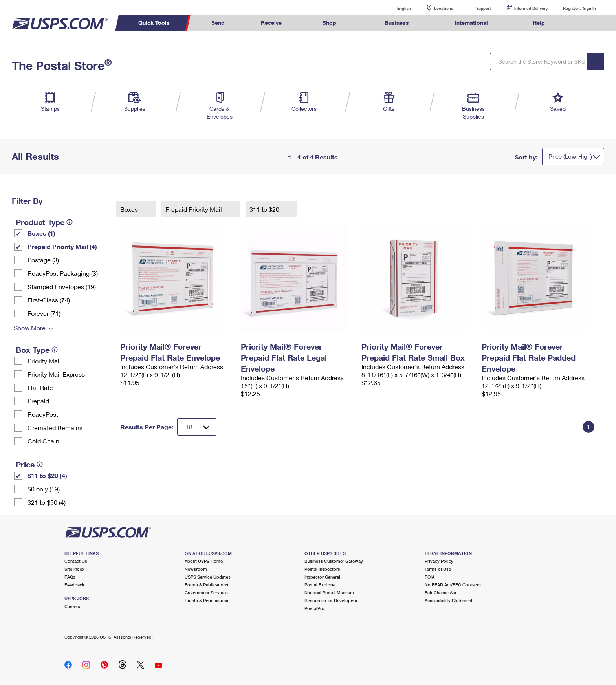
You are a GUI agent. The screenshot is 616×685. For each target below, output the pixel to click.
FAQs (70, 577)
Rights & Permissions (206, 600)
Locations (444, 8)
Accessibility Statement (449, 600)
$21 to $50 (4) (47, 502)
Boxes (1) (41, 233)
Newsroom (196, 569)
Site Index (74, 569)
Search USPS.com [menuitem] (578, 23)
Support (484, 8)
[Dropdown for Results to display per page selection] (197, 427)
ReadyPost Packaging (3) (63, 273)
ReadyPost (43, 414)
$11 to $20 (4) (47, 475)
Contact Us (76, 561)
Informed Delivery (531, 8)
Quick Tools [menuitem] (154, 23)
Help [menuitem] (539, 23)
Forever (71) (44, 313)
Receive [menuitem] (271, 23)
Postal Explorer (320, 585)
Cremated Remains (55, 428)
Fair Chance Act (441, 593)
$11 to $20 (265, 209)
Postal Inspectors (322, 569)
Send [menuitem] (218, 23)
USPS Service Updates (208, 577)
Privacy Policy (439, 561)
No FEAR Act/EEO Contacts (453, 585)
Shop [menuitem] (329, 23)
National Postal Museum (329, 593)
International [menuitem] (471, 23)
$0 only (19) (44, 489)
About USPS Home (204, 561)
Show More (30, 328)
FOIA (430, 577)
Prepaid (38, 401)
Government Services (206, 593)
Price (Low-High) (570, 156)
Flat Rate (40, 387)
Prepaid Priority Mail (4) (62, 246)
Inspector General (322, 577)
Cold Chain (43, 441)
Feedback (74, 585)
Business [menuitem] (397, 23)
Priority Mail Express (56, 374)
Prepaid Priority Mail (194, 209)
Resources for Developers (331, 600)
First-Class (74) (49, 300)
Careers (72, 606)
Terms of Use (438, 569)
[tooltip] (70, 222)
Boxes (130, 209)
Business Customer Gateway (334, 561)
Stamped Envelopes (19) (62, 287)
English (396, 8)
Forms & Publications (206, 585)
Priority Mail (44, 361)
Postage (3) (43, 260)
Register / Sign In (579, 8)
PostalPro (314, 608)
